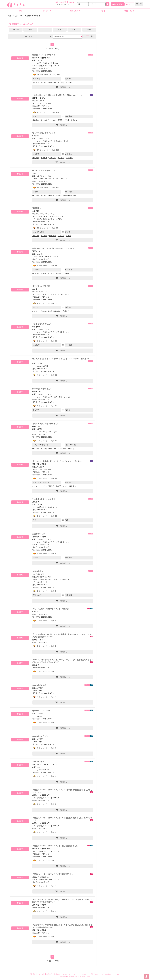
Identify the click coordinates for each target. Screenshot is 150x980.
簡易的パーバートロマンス (49, 66)
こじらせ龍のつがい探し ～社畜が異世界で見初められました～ (57, 95)
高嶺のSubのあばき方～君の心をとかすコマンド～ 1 (53, 248)
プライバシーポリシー (81, 974)
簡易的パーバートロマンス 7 (44, 55)
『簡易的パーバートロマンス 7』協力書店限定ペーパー (54, 874)
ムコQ (35, 289)
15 (74, 2)
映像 (60, 30)
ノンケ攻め (62, 449)
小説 (30, 30)
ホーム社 (41, 60)
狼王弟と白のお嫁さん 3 (42, 389)
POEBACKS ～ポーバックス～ (51, 216)
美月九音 (36, 464)
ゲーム (74, 30)
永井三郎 (36, 211)
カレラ (118, 974)
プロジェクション (39, 762)
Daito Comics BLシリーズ (49, 257)
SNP (39, 767)
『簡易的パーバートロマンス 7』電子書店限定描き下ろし (55, 846)
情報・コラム (129, 11)
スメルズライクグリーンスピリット (52, 219)
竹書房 (40, 688)
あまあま (36, 83)
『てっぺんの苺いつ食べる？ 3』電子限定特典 (51, 609)
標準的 (52, 196)
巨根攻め (66, 311)
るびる (42, 98)
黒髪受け (61, 120)
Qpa (41, 690)
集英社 (40, 429)
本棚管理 (20, 58)
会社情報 (33, 974)
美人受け (61, 83)
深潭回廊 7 (37, 208)
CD (45, 30)
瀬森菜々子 (46, 58)
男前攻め (69, 83)
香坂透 (44, 537)
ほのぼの (58, 311)
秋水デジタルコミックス (48, 507)
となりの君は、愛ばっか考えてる (46, 424)
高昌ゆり (36, 502)
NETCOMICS (44, 770)
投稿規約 (57, 974)
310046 (65, 2)
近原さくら (36, 251)
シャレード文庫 (45, 103)
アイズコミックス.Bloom (49, 63)
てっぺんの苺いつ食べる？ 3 (44, 133)
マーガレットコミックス (48, 432)
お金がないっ (44, 545)
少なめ (43, 311)
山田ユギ (36, 136)
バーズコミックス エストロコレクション (55, 397)
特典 (89, 30)
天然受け (71, 449)
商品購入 (61, 87)
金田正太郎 (36, 392)
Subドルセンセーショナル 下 (44, 499)
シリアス (61, 236)
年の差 (68, 236)
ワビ (34, 764)
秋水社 (40, 254)
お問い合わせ (94, 974)
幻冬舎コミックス (44, 138)
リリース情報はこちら (107, 974)
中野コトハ (36, 426)
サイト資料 (41, 974)
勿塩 (34, 173)
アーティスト (48, 11)
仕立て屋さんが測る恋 (41, 286)
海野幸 (35, 98)
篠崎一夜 (36, 537)
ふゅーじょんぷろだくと (47, 214)
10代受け (59, 273)
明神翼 (44, 464)
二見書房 (41, 101)
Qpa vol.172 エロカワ (41, 711)
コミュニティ (75, 11)
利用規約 (49, 974)
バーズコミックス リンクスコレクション (54, 179)
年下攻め (69, 158)
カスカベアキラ (38, 574)
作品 (21, 11)
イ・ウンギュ (43, 764)
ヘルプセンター (67, 974)
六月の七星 (43, 582)
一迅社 (40, 363)
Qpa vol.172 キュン (40, 736)
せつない (44, 83)
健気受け (36, 120)
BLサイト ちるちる (85, 977)
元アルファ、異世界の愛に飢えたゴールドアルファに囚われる (57, 461)
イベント (102, 11)
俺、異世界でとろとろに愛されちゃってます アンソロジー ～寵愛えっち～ (62, 359)
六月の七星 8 (37, 571)
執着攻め (52, 83)
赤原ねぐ (36, 58)
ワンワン (54, 764)
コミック (16, 30)
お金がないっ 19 (39, 534)
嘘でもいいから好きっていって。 (46, 170)
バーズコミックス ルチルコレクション (54, 141)
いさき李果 (36, 327)
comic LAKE (44, 366)
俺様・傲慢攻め (72, 120)
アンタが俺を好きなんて (42, 324)
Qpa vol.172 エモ (39, 685)
